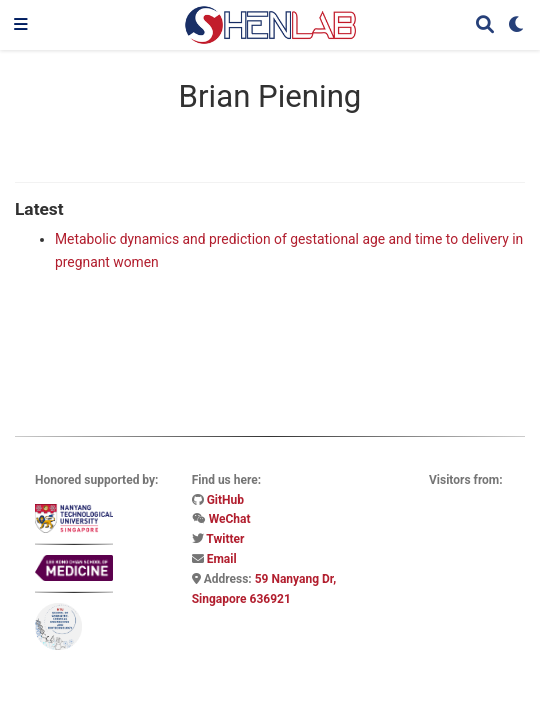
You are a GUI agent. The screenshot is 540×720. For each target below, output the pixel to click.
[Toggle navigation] (21, 25)
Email (222, 559)
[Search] (485, 25)
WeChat (230, 519)
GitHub (225, 500)
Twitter (225, 539)
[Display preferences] (517, 25)
